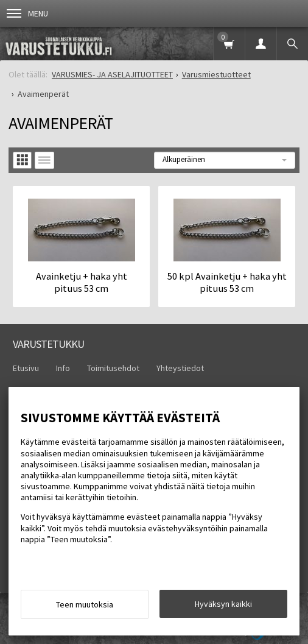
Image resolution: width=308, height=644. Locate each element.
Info (63, 368)
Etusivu (26, 368)
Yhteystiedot (180, 368)
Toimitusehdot (113, 368)
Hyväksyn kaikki (223, 604)
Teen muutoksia (85, 604)
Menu (27, 13)
